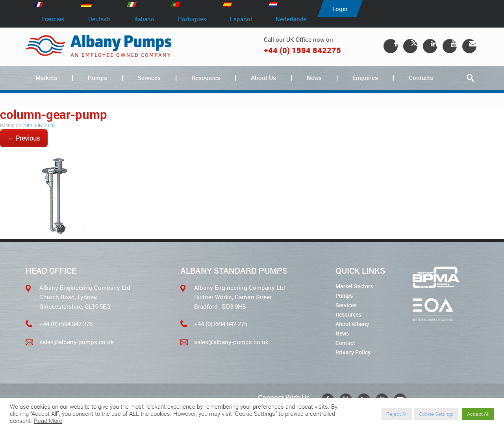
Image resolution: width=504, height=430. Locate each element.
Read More (48, 421)
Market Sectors (354, 286)
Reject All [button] (397, 414)
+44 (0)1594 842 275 (66, 324)
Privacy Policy (353, 352)
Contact (345, 343)
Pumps (97, 78)
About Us (263, 78)
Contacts (421, 78)
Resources (206, 78)
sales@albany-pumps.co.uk (77, 342)
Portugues (192, 19)
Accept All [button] (478, 414)
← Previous (24, 138)
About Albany (352, 324)
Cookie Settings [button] (436, 414)
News (314, 78)
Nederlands (291, 19)
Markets (46, 78)
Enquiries (365, 78)
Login (340, 9)
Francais (53, 19)
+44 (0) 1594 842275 (302, 50)
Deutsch (99, 19)
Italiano (144, 19)
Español (241, 19)
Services (149, 78)
